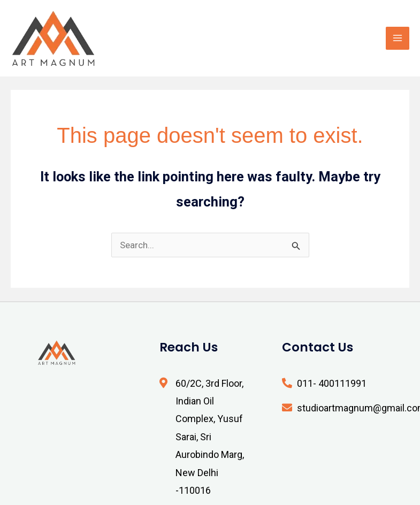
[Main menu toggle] (398, 39)
